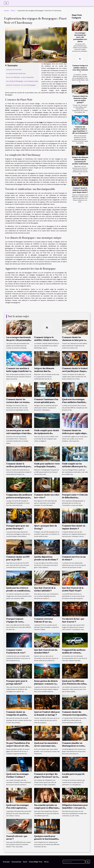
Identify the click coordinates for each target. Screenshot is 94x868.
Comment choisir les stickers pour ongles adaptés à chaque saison (75, 433)
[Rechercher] (74, 862)
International (16, 862)
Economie (6, 862)
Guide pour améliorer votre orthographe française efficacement (47, 466)
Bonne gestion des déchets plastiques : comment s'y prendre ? (46, 684)
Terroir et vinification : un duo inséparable (20, 77)
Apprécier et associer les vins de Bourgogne (21, 85)
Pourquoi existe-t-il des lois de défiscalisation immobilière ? (75, 498)
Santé (25, 862)
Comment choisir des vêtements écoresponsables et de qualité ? (74, 715)
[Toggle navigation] (6, 3)
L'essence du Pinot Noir (14, 69)
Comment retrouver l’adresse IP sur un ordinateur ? (44, 622)
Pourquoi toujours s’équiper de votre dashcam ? (15, 622)
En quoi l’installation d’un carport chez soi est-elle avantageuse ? (18, 746)
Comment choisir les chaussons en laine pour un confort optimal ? (74, 340)
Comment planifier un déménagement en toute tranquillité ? (73, 746)
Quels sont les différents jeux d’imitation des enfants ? (75, 684)
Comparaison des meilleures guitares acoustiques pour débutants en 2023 (19, 498)
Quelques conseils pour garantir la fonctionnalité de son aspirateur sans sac (46, 839)
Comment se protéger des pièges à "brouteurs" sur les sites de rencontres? (46, 777)
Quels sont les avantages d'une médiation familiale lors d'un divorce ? (74, 402)
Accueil (6, 10)
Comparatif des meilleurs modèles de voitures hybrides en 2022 (74, 653)
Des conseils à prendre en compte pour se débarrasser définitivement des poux (47, 808)
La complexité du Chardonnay (16, 73)
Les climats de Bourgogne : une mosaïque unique (22, 81)
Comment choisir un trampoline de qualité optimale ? (16, 715)
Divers (13, 10)
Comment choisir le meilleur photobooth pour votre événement (18, 466)
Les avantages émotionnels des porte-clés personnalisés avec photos (80, 37)
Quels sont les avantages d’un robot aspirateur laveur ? (17, 808)
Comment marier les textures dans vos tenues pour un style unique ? (17, 402)
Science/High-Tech (36, 862)
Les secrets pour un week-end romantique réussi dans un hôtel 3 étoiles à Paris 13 (19, 433)
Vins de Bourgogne (29, 133)
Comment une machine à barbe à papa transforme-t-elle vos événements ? (19, 371)
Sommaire (12, 65)
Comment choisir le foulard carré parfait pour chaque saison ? (80, 190)
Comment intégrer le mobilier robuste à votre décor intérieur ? (45, 340)
